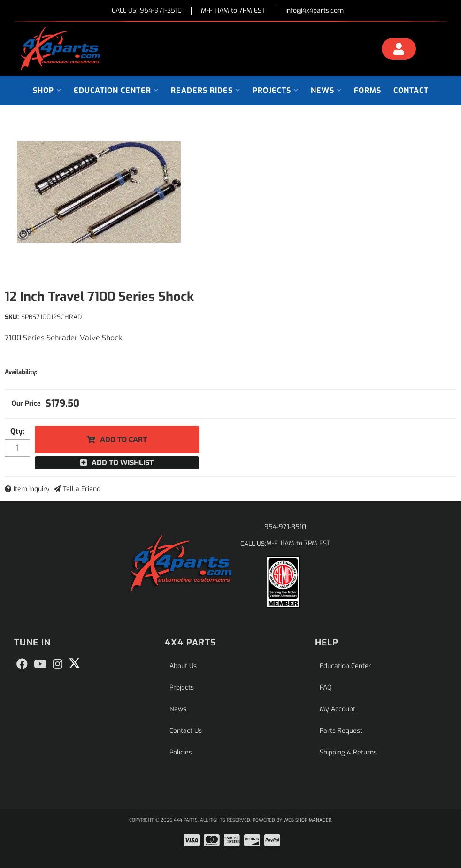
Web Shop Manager (307, 820)
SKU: (12, 317)
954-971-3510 (285, 527)
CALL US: (147, 11)
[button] (47, 90)
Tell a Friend (82, 489)
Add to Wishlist (123, 463)
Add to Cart (123, 440)
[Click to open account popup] (399, 50)
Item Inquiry (32, 489)
